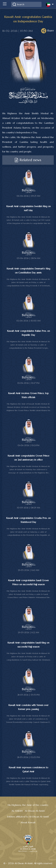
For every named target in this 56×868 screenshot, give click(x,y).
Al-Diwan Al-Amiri (35, 811)
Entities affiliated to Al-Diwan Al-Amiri (28, 817)
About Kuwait (28, 822)
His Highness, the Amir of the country (28, 805)
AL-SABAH (17, 811)
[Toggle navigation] (5, 4)
